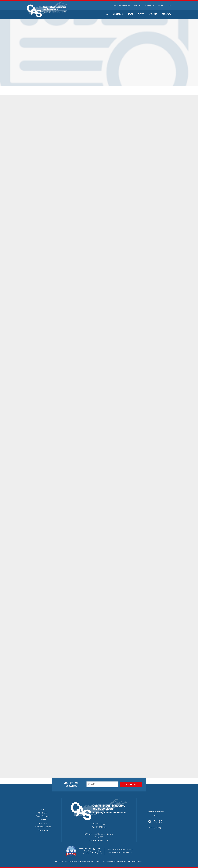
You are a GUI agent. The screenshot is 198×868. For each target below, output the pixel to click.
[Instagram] (168, 6)
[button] (159, 6)
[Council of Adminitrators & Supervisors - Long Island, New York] (47, 9)
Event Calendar (43, 816)
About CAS (43, 813)
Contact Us (150, 6)
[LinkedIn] (170, 6)
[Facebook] (162, 6)
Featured (72, 77)
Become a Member (122, 6)
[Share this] (40, 758)
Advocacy (43, 823)
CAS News (53, 77)
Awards (43, 820)
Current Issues (63, 77)
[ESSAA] (99, 851)
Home (43, 809)
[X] (165, 6)
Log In (138, 6)
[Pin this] (58, 758)
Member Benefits (43, 827)
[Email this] (34, 758)
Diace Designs (137, 861)
